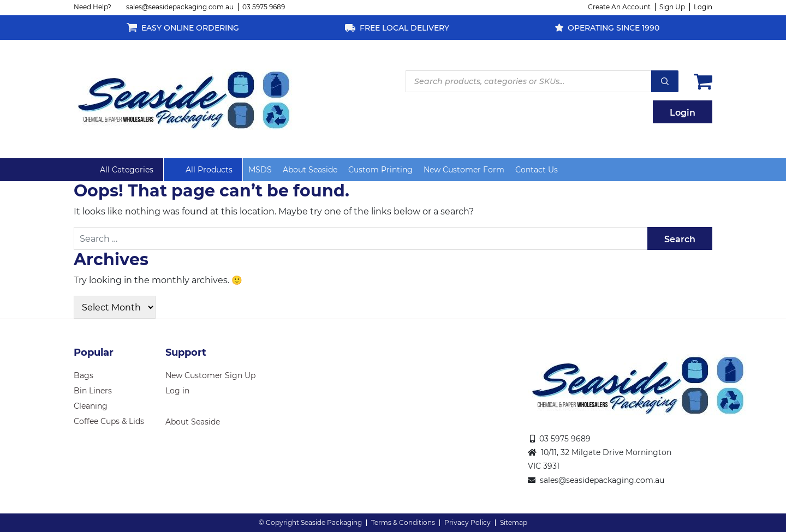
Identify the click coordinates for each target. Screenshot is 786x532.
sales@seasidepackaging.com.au (180, 7)
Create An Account (619, 7)
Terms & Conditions (403, 522)
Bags (84, 375)
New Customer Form (464, 170)
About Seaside (310, 170)
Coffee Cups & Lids (109, 421)
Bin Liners (93, 391)
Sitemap (514, 522)
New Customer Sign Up (210, 375)
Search (665, 81)
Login (703, 7)
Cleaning (91, 406)
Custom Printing (380, 170)
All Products (209, 170)
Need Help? (93, 7)
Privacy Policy (468, 522)
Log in (177, 391)
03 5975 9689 (264, 7)
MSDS (260, 170)
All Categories (127, 170)
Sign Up (672, 7)
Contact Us (537, 170)
